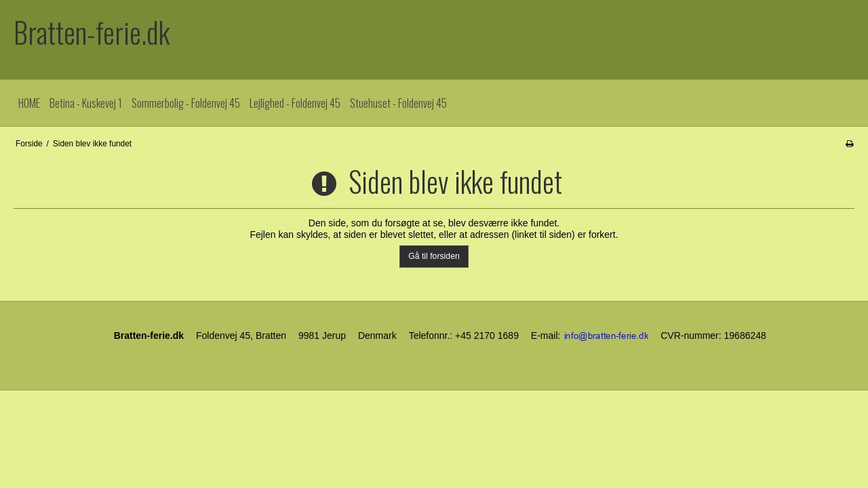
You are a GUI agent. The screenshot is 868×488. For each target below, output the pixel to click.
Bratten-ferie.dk (92, 32)
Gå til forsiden (434, 256)
